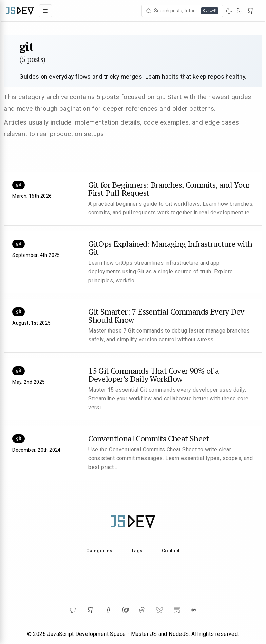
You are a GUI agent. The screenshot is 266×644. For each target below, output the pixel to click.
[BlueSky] (159, 610)
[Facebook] (108, 610)
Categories (99, 551)
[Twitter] (73, 610)
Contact (171, 551)
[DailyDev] (194, 610)
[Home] (20, 11)
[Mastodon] (126, 610)
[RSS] (240, 11)
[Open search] (182, 11)
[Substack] (177, 610)
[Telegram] (142, 610)
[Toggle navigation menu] (45, 11)
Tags (137, 551)
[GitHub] (251, 11)
